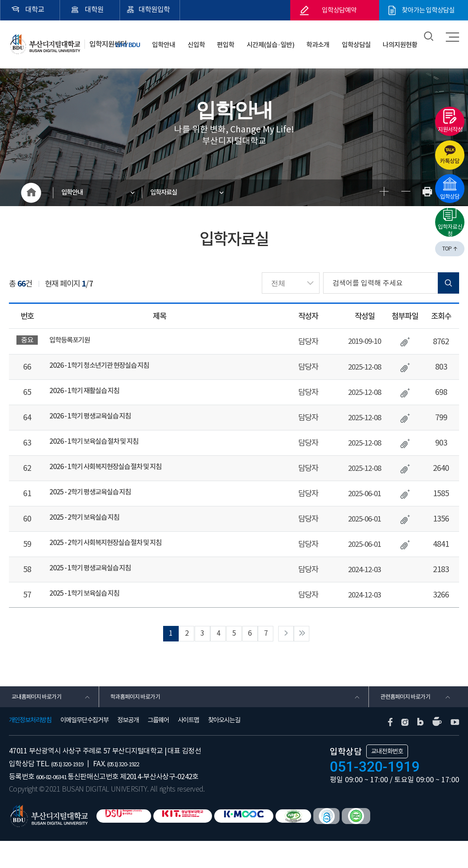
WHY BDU (167, 40)
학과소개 (331, 40)
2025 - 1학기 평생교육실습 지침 (97, 585)
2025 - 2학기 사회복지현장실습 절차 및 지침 (115, 557)
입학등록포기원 (73, 341)
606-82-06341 (56, 804)
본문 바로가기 (0, 0)
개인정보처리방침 (30, 748)
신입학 (225, 40)
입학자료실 (171, 193)
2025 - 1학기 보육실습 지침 (90, 612)
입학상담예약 (339, 10)
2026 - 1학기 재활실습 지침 (90, 395)
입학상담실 (364, 40)
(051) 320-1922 (140, 791)
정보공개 (128, 748)
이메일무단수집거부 (84, 748)
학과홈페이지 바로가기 (140, 721)
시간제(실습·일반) (288, 40)
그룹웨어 (158, 748)
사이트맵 (188, 748)
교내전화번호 (387, 779)
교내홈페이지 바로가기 (41, 721)
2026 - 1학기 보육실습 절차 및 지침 (101, 449)
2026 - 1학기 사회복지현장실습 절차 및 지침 (115, 476)
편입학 (249, 40)
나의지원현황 (403, 40)
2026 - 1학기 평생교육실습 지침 (97, 422)
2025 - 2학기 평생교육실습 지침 (97, 503)
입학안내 (199, 40)
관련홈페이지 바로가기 (410, 721)
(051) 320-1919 (73, 791)
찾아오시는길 (224, 748)
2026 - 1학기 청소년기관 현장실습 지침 (107, 368)
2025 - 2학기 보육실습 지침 (90, 530)
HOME (31, 193)
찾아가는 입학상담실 (428, 10)
